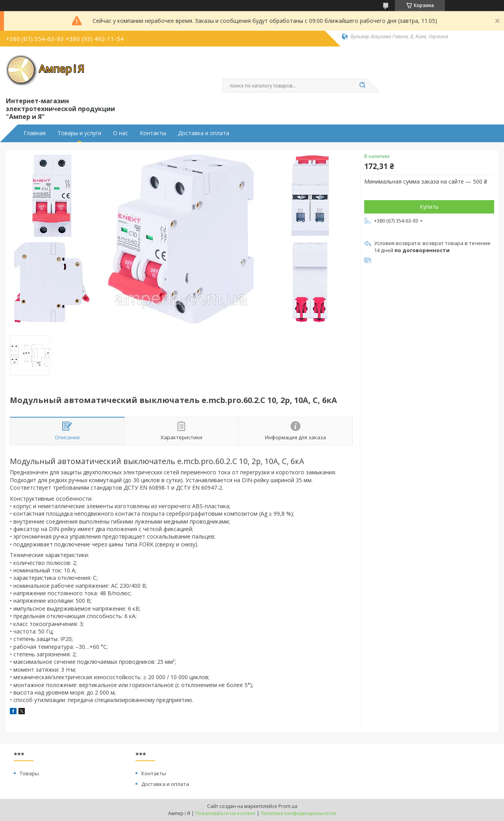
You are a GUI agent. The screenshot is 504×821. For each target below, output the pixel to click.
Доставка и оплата (204, 133)
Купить (429, 207)
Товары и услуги (79, 133)
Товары (29, 773)
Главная (35, 133)
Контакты (153, 133)
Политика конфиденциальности (298, 813)
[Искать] (362, 85)
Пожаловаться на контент (225, 813)
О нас (120, 133)
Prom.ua (288, 806)
